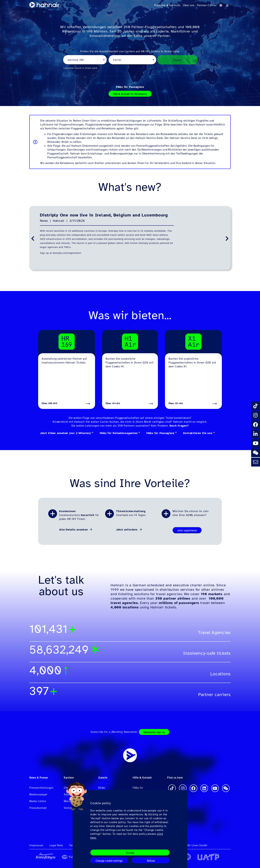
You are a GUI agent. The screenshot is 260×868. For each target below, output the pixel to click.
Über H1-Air (113, 403)
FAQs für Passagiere (130, 87)
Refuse (151, 861)
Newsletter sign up (154, 732)
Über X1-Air (176, 403)
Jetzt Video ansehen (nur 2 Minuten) (65, 433)
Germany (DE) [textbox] (76, 60)
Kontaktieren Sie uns (198, 433)
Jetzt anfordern (127, 530)
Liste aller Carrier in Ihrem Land (80, 68)
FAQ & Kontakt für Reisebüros (130, 94)
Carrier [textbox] (117, 60)
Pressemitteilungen (41, 788)
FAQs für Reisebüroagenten (119, 433)
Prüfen (177, 60)
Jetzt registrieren (187, 530)
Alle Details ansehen (74, 530)
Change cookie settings (109, 861)
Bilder (102, 788)
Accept (130, 853)
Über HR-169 (49, 403)
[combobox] (85, 60)
